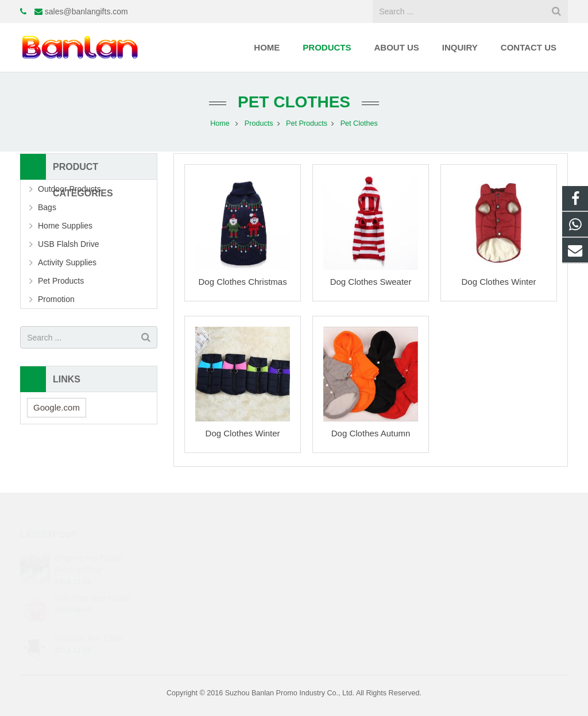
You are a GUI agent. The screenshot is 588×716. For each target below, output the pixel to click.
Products (259, 123)
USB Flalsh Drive (69, 244)
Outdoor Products (69, 189)
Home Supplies (65, 226)
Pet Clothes (294, 102)
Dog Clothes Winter (498, 282)
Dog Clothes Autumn (371, 433)
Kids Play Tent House (93, 587)
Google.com (57, 407)
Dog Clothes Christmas (242, 282)
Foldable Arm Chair (89, 627)
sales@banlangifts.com (86, 11)
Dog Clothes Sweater (371, 282)
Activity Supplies (67, 262)
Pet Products (307, 123)
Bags (47, 207)
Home (220, 123)
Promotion (56, 299)
